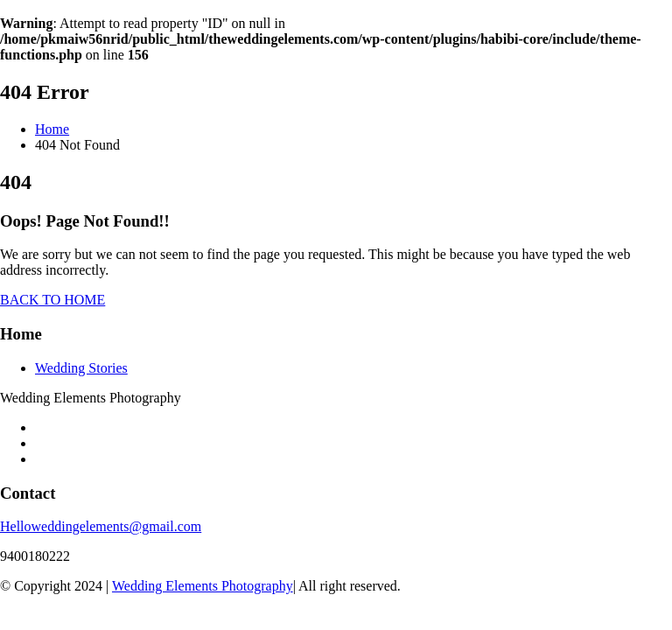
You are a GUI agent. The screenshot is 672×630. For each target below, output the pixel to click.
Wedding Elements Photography (203, 586)
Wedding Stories (81, 368)
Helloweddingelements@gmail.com (101, 526)
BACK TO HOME (52, 300)
